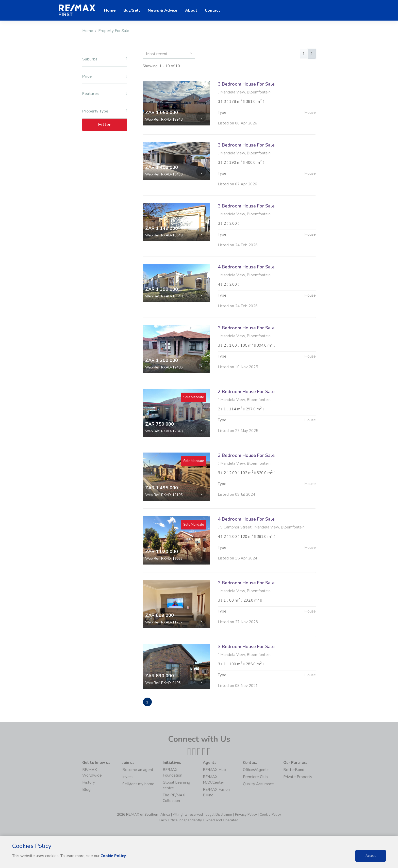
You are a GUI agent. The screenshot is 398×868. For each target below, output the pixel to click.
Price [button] (105, 77)
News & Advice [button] (163, 10)
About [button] (191, 10)
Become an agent (138, 770)
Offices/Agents (256, 770)
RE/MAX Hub (214, 770)
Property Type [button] (105, 111)
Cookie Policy (270, 815)
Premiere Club (255, 777)
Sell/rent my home (138, 784)
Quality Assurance (258, 784)
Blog (86, 790)
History (89, 783)
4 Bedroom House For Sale (246, 292)
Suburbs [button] (105, 59)
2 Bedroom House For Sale (246, 416)
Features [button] (105, 94)
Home (88, 31)
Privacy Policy (246, 815)
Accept (371, 856)
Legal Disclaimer (219, 815)
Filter (105, 125)
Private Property (298, 777)
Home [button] (110, 10)
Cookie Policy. (114, 856)
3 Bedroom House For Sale (246, 84)
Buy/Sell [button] (132, 10)
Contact (212, 10)
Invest (128, 777)
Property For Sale (114, 31)
